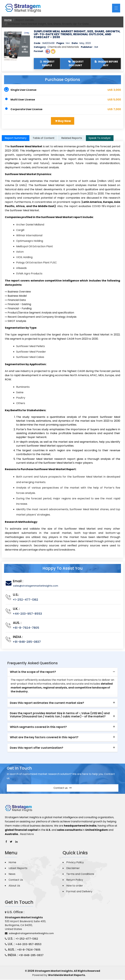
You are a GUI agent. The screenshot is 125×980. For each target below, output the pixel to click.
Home (8, 20)
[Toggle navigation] (116, 8)
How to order (75, 886)
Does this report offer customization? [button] (37, 748)
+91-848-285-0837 (27, 642)
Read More (27, 834)
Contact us (63, 788)
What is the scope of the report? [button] (33, 672)
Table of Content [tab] (44, 138)
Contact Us (16, 880)
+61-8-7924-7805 (26, 628)
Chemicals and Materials (63, 47)
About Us (14, 886)
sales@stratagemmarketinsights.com (36, 586)
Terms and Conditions (80, 874)
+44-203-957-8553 (27, 614)
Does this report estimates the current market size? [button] (47, 703)
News (12, 874)
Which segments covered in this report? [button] (38, 727)
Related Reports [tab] (72, 138)
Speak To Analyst (100, 138)
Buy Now (63, 121)
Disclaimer (73, 868)
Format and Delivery (79, 892)
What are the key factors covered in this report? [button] (44, 738)
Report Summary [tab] (16, 138)
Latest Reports (18, 868)
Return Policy (75, 880)
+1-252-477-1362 (25, 600)
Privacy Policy (75, 863)
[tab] (62, 672)
